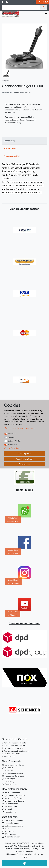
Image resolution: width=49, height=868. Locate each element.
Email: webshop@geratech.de (16, 751)
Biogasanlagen (11, 784)
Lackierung (9, 781)
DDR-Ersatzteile (11, 804)
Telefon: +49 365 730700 (14, 746)
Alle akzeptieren (24, 454)
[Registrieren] (7, 2)
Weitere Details (10, 148)
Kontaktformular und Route (15, 743)
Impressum (9, 831)
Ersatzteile (9, 770)
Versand (8, 809)
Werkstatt (9, 768)
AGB (7, 829)
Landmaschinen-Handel (15, 765)
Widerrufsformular (12, 837)
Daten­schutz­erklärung (14, 428)
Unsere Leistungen (13, 823)
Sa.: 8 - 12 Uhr (10, 757)
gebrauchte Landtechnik (15, 795)
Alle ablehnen (25, 464)
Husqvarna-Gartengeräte (15, 776)
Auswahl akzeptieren (24, 459)
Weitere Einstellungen (13, 448)
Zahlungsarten (11, 806)
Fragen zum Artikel (12, 156)
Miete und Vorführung (14, 798)
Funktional (12, 445)
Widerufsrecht (11, 834)
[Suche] (44, 7)
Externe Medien (15, 441)
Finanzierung (10, 812)
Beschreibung (10, 141)
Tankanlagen (10, 779)
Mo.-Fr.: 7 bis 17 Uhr (12, 754)
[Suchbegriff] (21, 7)
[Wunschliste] (34, 2)
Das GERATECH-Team (14, 820)
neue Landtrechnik (13, 793)
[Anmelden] (3, 2)
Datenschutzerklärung (14, 826)
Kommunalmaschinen (14, 773)
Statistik (11, 437)
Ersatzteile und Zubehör (15, 801)
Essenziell (12, 434)
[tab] (24, 141)
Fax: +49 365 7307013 (13, 748)
